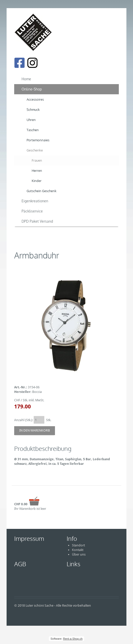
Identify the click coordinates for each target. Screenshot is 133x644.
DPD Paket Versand (37, 221)
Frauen (37, 160)
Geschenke (35, 150)
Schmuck (33, 110)
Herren (37, 171)
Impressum (29, 538)
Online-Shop (32, 89)
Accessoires (35, 99)
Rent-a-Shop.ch (73, 639)
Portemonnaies (38, 140)
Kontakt (78, 550)
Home (26, 79)
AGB (20, 564)
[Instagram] (32, 63)
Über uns (79, 554)
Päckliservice (32, 211)
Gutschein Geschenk (42, 191)
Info (72, 538)
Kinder (37, 181)
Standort (78, 545)
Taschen (33, 130)
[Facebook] (19, 63)
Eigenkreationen (35, 201)
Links (73, 564)
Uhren (31, 120)
